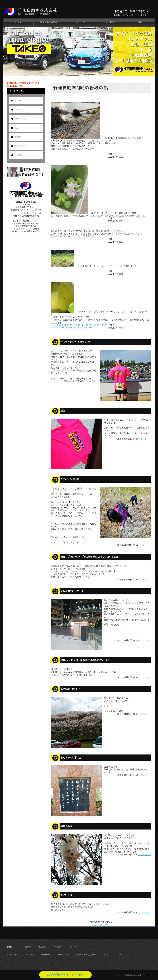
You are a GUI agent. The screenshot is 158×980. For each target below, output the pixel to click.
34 (79, 328)
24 (52, 328)
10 (71, 325)
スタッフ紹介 (20, 146)
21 (101, 325)
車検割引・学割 (21, 119)
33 (76, 328)
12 (76, 325)
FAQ (16, 128)
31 (71, 328)
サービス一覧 (79, 22)
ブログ (17, 110)
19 (95, 325)
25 (55, 328)
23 (106, 325)
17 (90, 325)
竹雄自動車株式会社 (38, 10)
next (91, 328)
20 (98, 325)
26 (57, 328)
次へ (107, 925)
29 (66, 328)
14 (82, 325)
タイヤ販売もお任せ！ (87, 955)
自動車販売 (45, 955)
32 (74, 328)
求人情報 (18, 155)
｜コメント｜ (91, 381)
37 (87, 328)
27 (60, 328)
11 (74, 325)
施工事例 (18, 100)
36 (84, 328)
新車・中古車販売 (49, 22)
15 (84, 325)
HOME (18, 22)
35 (82, 328)
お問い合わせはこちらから (65, 975)
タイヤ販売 (109, 22)
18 (92, 325)
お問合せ (72, 947)
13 (79, 325)
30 (68, 328)
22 (103, 325)
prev (53, 325)
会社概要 (18, 137)
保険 (140, 22)
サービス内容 (25, 947)
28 (63, 328)
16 (87, 325)
